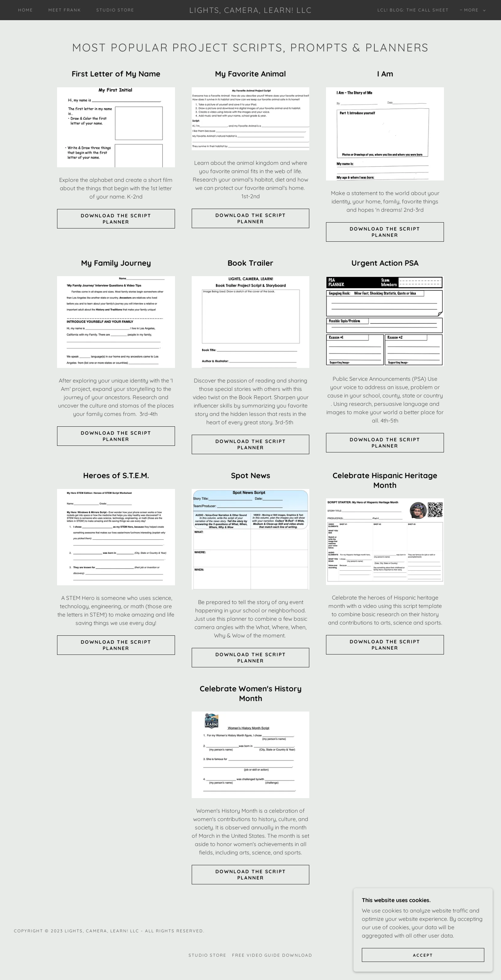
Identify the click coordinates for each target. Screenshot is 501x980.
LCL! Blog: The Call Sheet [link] (413, 10)
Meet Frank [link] (65, 10)
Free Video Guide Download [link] (272, 955)
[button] (474, 10)
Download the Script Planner (251, 218)
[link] (250, 11)
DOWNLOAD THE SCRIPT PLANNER (116, 219)
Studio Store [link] (115, 10)
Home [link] (26, 10)
